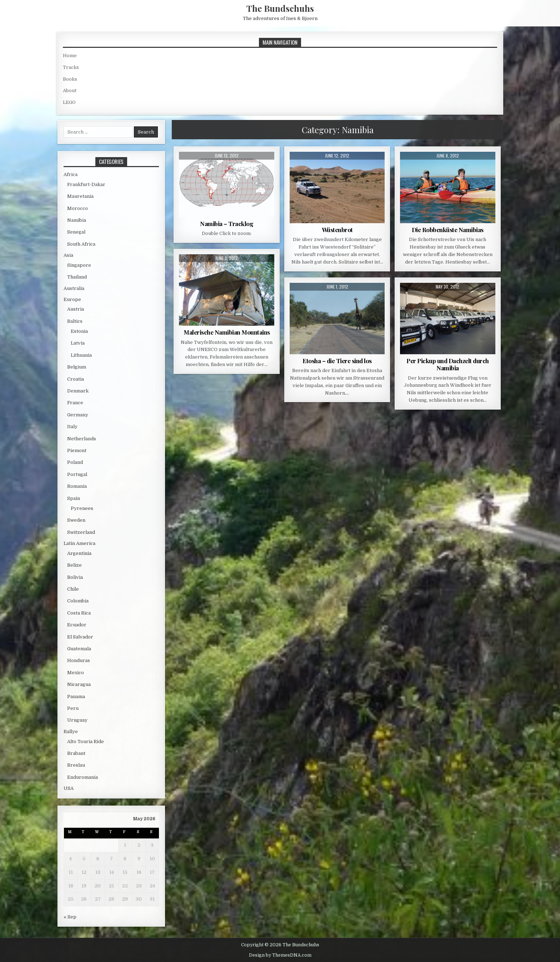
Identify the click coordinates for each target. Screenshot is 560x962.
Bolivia (75, 577)
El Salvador (80, 637)
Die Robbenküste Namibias (448, 230)
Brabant (76, 753)
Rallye (71, 731)
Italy (72, 427)
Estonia (79, 331)
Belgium (77, 367)
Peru (73, 708)
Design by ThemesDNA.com (280, 955)
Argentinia (79, 553)
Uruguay (77, 720)
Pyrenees (82, 508)
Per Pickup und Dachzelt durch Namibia (448, 364)
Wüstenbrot (337, 230)
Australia (74, 288)
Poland (75, 462)
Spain (74, 498)
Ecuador (77, 625)
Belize (74, 565)
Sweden (76, 520)
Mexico (76, 673)
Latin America (79, 543)
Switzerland (81, 532)
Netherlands (82, 439)
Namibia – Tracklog (227, 224)
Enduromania (82, 777)
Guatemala (79, 649)
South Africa (81, 244)
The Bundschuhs (280, 8)
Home (70, 56)
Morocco (77, 208)
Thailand (77, 277)
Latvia (78, 343)
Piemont (77, 450)
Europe (72, 299)
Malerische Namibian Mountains (227, 332)
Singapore (79, 265)
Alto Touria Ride (86, 741)
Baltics (75, 321)
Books (70, 79)
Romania (77, 486)
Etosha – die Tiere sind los (337, 361)
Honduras (79, 660)
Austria (76, 309)
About (70, 91)
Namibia (77, 220)
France (75, 403)
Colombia (78, 601)
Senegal (76, 232)
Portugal (77, 474)
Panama (76, 697)
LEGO (69, 102)
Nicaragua (79, 684)
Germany (78, 415)
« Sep (70, 917)
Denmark (78, 391)
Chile (73, 589)
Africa (71, 174)
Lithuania (81, 355)
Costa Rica (79, 613)
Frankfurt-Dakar (86, 184)
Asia (68, 255)
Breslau (76, 765)
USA (69, 788)
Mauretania (80, 196)
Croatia (76, 379)
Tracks (71, 67)
